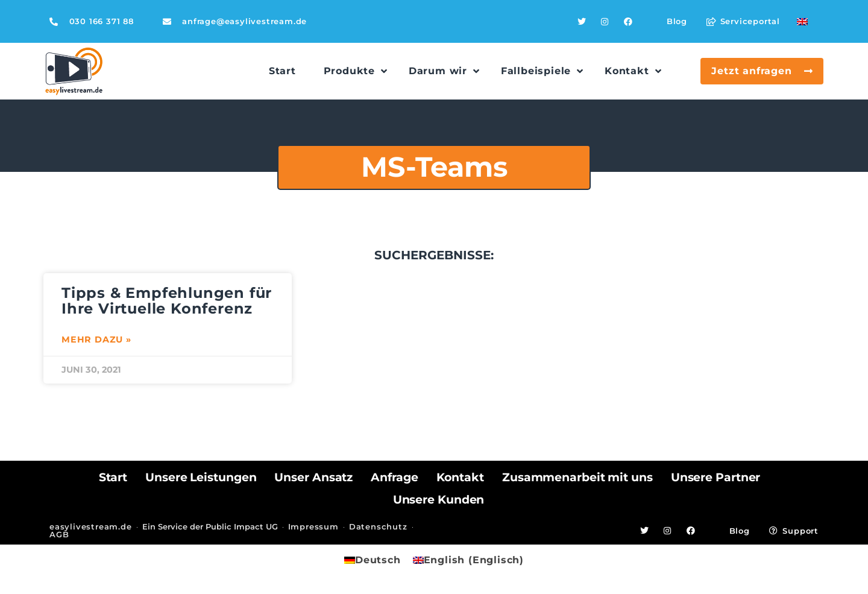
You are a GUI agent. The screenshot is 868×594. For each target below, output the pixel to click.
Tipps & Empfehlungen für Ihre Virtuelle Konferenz (167, 301)
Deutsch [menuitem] (378, 560)
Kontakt (460, 477)
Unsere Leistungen (201, 477)
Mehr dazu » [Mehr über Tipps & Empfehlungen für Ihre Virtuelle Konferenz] (96, 340)
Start (113, 477)
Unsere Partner (716, 477)
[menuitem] (802, 21)
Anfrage (394, 477)
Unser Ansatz (313, 477)
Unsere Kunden (439, 500)
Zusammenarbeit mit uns (577, 477)
